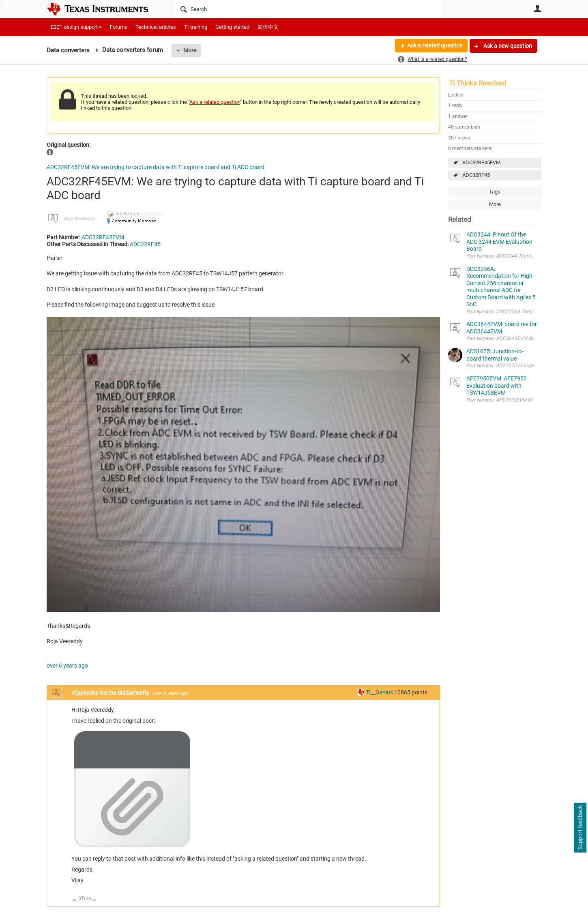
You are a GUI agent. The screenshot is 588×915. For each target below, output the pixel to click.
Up (75, 901)
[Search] (308, 9)
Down (94, 901)
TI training (196, 27)
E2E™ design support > (76, 27)
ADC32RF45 (476, 175)
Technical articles (156, 27)
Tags (495, 192)
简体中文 (268, 27)
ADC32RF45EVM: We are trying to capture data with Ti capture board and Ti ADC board (156, 167)
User (537, 9)
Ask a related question (435, 46)
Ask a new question (507, 46)
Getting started (232, 27)
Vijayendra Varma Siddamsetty (111, 693)
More (190, 50)
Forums (119, 27)
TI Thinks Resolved (478, 83)
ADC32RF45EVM (481, 162)
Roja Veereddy (79, 219)
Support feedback (580, 828)
